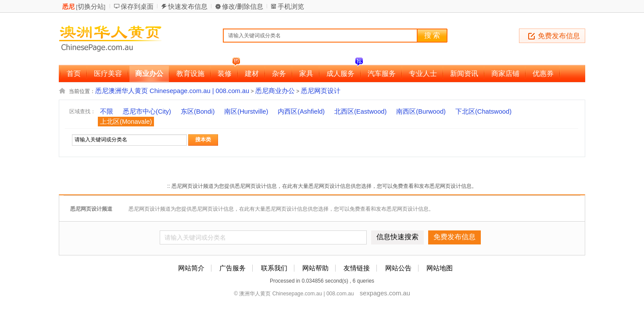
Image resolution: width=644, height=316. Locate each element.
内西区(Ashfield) (301, 111)
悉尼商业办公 (275, 91)
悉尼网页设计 (321, 91)
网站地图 (440, 268)
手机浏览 (291, 7)
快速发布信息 (188, 7)
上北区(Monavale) (126, 122)
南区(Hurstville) (246, 111)
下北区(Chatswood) (483, 111)
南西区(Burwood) (421, 111)
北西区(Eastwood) (360, 111)
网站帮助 (315, 268)
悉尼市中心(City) (147, 111)
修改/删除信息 (243, 7)
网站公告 (398, 268)
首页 (74, 74)
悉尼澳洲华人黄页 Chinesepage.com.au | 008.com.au (172, 91)
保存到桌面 (137, 7)
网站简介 (191, 268)
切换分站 (91, 7)
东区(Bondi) (198, 111)
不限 (107, 111)
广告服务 (233, 268)
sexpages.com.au (385, 293)
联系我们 (274, 268)
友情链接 (357, 268)
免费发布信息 (559, 36)
